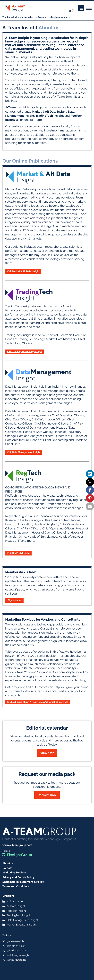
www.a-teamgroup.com (17, 845)
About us (8, 863)
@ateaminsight (16, 941)
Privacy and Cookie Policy (18, 877)
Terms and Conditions (16, 886)
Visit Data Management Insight (24, 452)
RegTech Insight (16, 911)
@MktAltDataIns (16, 960)
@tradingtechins (17, 950)
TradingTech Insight (18, 915)
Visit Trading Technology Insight (24, 352)
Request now (47, 795)
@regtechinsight (17, 946)
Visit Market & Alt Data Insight (23, 271)
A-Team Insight (16, 906)
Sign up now (14, 600)
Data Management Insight (22, 920)
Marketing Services (14, 873)
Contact (7, 868)
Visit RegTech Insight (18, 553)
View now (47, 753)
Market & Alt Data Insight (22, 925)
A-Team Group (16, 901)
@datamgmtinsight (18, 955)
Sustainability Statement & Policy (23, 882)
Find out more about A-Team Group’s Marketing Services (38, 702)
